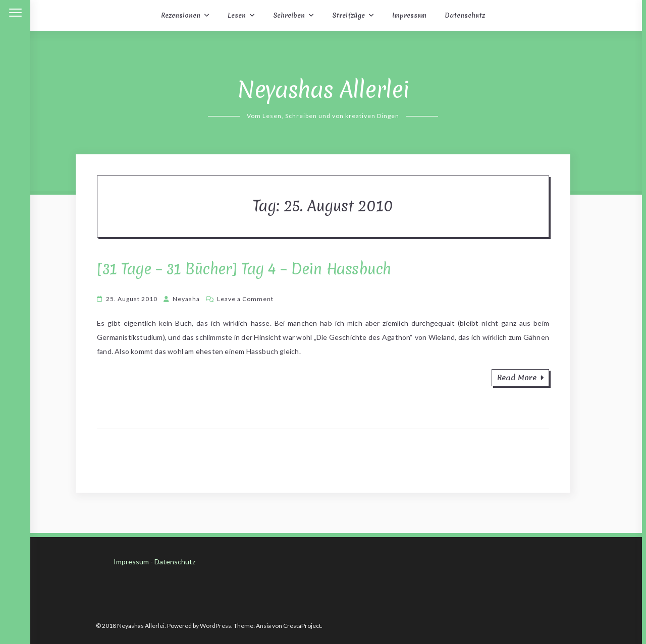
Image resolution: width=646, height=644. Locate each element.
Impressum (409, 15)
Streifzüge (348, 15)
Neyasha (186, 299)
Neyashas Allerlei (323, 90)
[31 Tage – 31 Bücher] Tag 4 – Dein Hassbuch (244, 269)
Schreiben (289, 15)
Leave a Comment (245, 299)
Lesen (237, 15)
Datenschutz (465, 15)
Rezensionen (181, 15)
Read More (520, 378)
